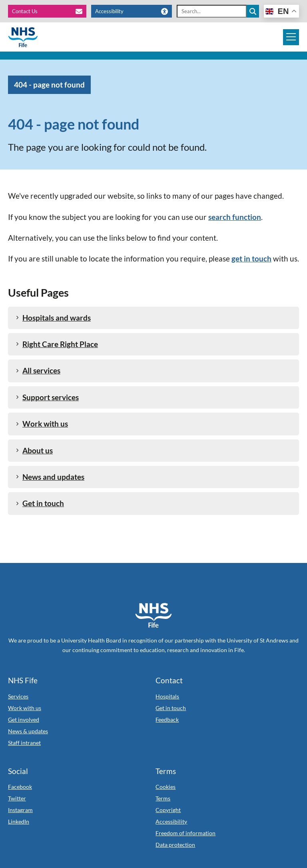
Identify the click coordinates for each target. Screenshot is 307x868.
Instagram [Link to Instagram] (20, 810)
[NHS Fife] (23, 37)
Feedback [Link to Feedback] (167, 719)
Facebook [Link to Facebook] (20, 787)
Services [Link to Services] (18, 696)
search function (235, 217)
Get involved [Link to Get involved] (24, 719)
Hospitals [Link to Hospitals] (167, 696)
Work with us (42, 424)
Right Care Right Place (57, 344)
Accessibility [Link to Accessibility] (171, 821)
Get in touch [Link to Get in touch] (171, 708)
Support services (47, 397)
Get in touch (40, 503)
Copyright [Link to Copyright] (168, 810)
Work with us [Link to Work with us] (25, 708)
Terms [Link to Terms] (163, 798)
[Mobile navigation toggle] (291, 37)
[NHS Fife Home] (153, 615)
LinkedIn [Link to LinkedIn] (19, 821)
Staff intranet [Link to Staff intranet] (24, 743)
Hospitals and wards (53, 318)
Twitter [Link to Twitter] (17, 798)
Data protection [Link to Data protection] (175, 845)
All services (38, 370)
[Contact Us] (47, 11)
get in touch (251, 258)
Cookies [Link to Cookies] (165, 787)
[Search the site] (253, 11)
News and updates (50, 477)
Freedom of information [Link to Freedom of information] (185, 833)
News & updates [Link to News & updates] (28, 731)
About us (34, 450)
